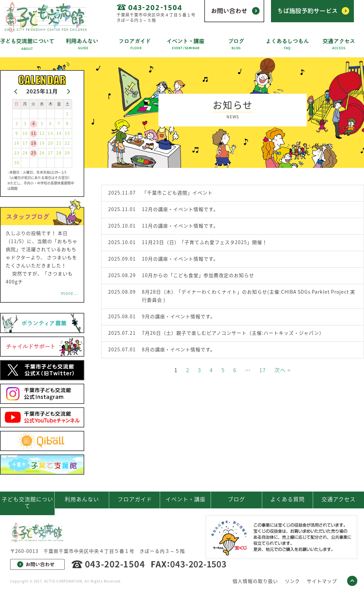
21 (59, 143)
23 (17, 153)
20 (51, 143)
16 (17, 143)
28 (59, 153)
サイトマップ (322, 581)
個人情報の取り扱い (255, 581)
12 (42, 133)
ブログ (236, 499)
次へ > (283, 370)
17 (263, 370)
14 (59, 133)
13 (51, 133)
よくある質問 (287, 499)
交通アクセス (339, 499)
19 (42, 143)
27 (51, 153)
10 (25, 133)
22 (67, 143)
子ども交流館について (27, 502)
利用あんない (82, 499)
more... (70, 293)
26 (42, 153)
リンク (292, 581)
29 (67, 153)
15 (67, 133)
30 (17, 162)
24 (25, 153)
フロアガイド (135, 499)
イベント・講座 (186, 499)
